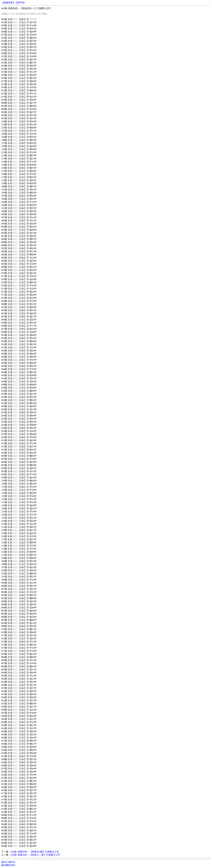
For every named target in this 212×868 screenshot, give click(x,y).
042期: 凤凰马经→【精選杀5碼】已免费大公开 (35, 852)
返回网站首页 (8, 865)
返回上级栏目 (8, 862)
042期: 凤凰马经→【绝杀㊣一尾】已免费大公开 (35, 855)
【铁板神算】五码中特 (13, 3)
